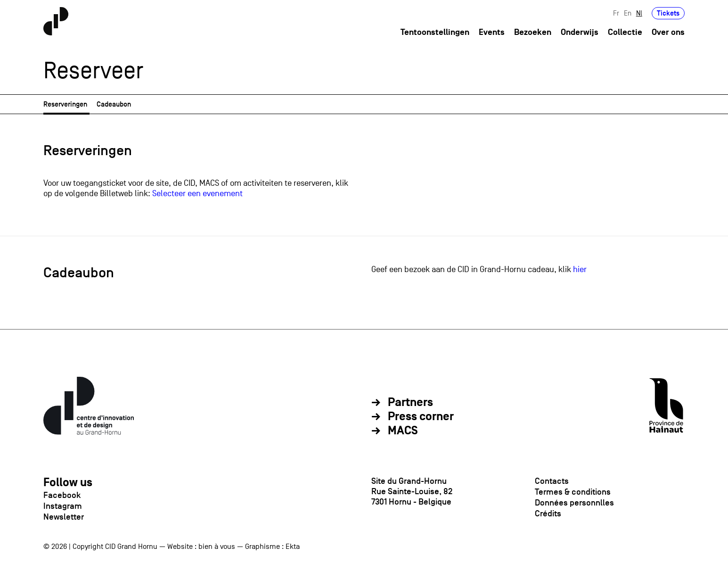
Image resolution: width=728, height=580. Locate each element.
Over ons (668, 32)
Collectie (625, 32)
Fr (616, 13)
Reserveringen (65, 104)
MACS (403, 431)
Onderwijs (580, 32)
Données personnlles (574, 503)
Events (492, 32)
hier (580, 269)
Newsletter (64, 517)
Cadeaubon (114, 104)
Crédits (548, 514)
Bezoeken (533, 32)
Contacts (552, 481)
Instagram (63, 506)
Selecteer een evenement (197, 194)
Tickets (668, 13)
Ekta (293, 547)
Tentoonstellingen (435, 32)
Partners (410, 403)
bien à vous (217, 547)
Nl (639, 13)
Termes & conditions (573, 492)
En (628, 13)
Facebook (62, 495)
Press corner (421, 417)
